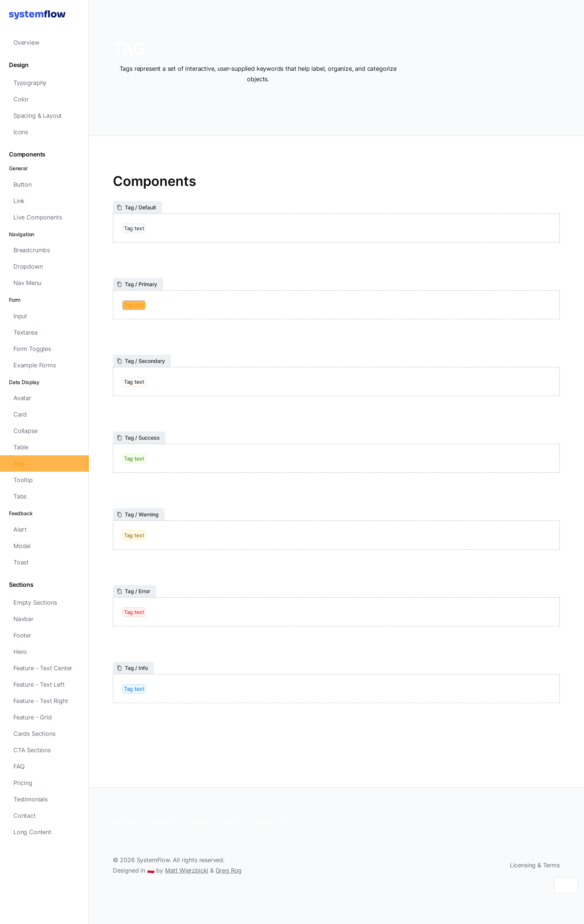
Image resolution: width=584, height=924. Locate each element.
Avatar (22, 398)
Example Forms (35, 365)
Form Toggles (32, 349)
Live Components (38, 217)
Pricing (23, 783)
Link (19, 201)
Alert (20, 529)
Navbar (23, 619)
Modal (22, 546)
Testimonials (31, 799)
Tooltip (23, 480)
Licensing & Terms (535, 865)
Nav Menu (27, 283)
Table (21, 447)
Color (21, 99)
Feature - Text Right (41, 701)
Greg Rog (229, 870)
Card (20, 414)
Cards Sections (34, 734)
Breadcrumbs (32, 250)
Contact (25, 816)
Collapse (26, 431)
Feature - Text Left (39, 684)
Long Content (32, 832)
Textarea (26, 332)
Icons (21, 132)
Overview (26, 42)
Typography (30, 83)
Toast (21, 562)
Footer (22, 635)
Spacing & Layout (38, 115)
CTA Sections (32, 750)
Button (23, 184)
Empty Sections (35, 602)
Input (20, 316)
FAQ (19, 766)
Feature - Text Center (43, 668)
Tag (18, 463)
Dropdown (28, 266)
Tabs (20, 496)
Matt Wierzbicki (187, 870)
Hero (20, 652)
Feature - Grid (33, 717)
